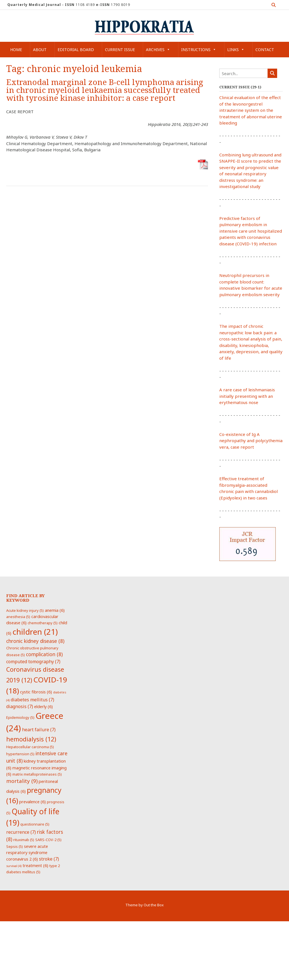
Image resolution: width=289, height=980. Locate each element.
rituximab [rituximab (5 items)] (24, 840)
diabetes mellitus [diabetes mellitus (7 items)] (32, 700)
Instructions (199, 50)
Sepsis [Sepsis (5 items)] (15, 846)
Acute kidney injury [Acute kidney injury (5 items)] (25, 610)
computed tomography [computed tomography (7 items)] (33, 662)
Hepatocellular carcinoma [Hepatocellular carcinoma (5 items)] (30, 747)
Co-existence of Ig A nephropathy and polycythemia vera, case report (251, 441)
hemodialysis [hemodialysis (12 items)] (31, 739)
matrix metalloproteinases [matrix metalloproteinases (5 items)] (37, 774)
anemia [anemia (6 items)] (55, 610)
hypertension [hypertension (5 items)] (20, 754)
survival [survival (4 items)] (14, 866)
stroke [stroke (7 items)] (49, 859)
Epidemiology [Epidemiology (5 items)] (20, 717)
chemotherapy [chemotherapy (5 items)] (43, 623)
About (40, 50)
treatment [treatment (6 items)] (35, 865)
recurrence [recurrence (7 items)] (21, 832)
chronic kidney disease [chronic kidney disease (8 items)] (35, 641)
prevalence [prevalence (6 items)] (32, 802)
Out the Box (154, 905)
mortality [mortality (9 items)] (22, 781)
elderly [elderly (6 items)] (43, 706)
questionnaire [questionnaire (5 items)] (35, 824)
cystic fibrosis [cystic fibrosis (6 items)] (36, 692)
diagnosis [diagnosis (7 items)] (20, 706)
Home (16, 50)
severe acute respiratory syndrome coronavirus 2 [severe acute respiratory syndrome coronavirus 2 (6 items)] (27, 853)
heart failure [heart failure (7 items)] (39, 730)
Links (236, 50)
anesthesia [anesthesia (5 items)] (18, 617)
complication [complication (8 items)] (44, 654)
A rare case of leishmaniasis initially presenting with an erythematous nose (247, 396)
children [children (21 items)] (35, 632)
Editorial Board (76, 50)
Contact (265, 50)
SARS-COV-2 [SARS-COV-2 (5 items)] (48, 840)
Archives (158, 50)
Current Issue (120, 50)
